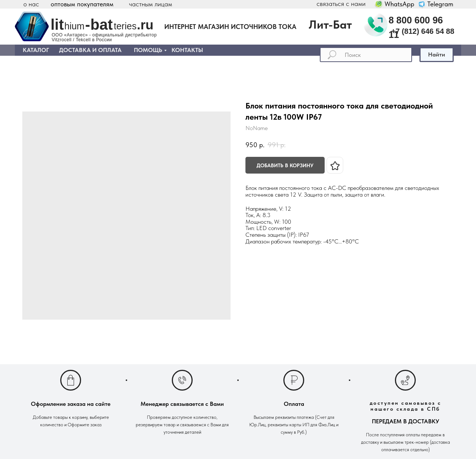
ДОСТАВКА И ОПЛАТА (90, 50)
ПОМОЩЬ (148, 50)
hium (74, 26)
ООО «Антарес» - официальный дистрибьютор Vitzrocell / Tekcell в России (104, 37)
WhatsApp (399, 4)
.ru (145, 25)
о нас (31, 4)
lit (57, 25)
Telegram (440, 4)
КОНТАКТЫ (187, 50)
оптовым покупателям (82, 4)
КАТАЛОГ (36, 50)
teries (125, 26)
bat (102, 25)
